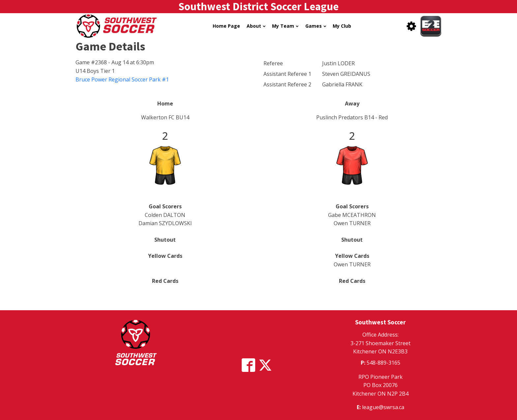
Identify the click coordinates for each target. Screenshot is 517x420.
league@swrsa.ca (383, 407)
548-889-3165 (383, 363)
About (256, 26)
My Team (285, 26)
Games (316, 26)
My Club (342, 26)
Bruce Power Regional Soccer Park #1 (122, 79)
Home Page (226, 26)
